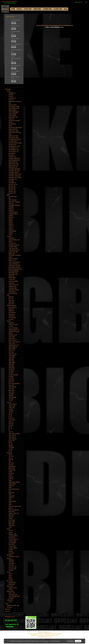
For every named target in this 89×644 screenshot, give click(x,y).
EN (85, 2)
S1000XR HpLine (13, 212)
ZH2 (10, 461)
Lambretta (10, 600)
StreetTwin (12, 283)
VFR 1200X (12, 337)
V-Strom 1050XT (13, 536)
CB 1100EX (12, 366)
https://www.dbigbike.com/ (55, 27)
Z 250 (10, 527)
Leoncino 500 (12, 569)
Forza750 (11, 323)
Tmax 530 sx (12, 437)
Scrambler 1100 (13, 141)
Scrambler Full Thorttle (15, 178)
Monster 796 (12, 191)
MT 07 (10, 429)
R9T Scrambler (13, 200)
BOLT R (11, 422)
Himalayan (11, 598)
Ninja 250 (11, 524)
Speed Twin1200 (13, 259)
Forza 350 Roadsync (14, 383)
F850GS (11, 221)
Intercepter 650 (13, 595)
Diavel (10, 126)
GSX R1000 (12, 538)
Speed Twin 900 (13, 252)
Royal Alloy (10, 586)
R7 (9, 430)
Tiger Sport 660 (13, 248)
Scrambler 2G (12, 98)
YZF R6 (11, 432)
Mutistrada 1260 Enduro (15, 127)
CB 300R (11, 394)
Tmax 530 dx (12, 435)
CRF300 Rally (12, 387)
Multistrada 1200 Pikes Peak (15, 133)
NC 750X (11, 352)
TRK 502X (11, 564)
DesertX (11, 96)
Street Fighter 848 (14, 108)
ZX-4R (10, 458)
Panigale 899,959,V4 (14, 158)
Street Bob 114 (13, 307)
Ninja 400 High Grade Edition (15, 507)
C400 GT (11, 229)
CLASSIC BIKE (58, 9)
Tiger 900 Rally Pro (14, 264)
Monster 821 (12, 188)
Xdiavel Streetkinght (14, 121)
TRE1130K (11, 560)
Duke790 (11, 297)
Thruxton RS (12, 243)
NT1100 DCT (12, 338)
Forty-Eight (12, 316)
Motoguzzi (10, 555)
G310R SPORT (12, 231)
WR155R (11, 446)
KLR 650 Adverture (14, 489)
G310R (10, 235)
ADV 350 (11, 382)
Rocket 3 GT (12, 260)
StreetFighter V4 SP (14, 146)
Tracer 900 (12, 420)
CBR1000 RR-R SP (14, 345)
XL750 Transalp (13, 328)
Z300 (10, 505)
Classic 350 (12, 593)
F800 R (11, 223)
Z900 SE (11, 479)
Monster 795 (12, 193)
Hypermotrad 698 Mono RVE (15, 102)
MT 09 (10, 427)
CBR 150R (11, 364)
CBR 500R (11, 361)
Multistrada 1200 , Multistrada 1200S (14, 137)
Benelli (9, 558)
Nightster (11, 311)
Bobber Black (12, 278)
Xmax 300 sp (12, 439)
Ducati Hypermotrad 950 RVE (16, 58)
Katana (11, 532)
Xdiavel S (11, 119)
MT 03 (10, 442)
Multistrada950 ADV (14, 160)
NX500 (11, 333)
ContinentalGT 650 (14, 596)
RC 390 (11, 299)
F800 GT (11, 224)
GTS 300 (9, 607)
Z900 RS (11, 477)
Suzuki (9, 529)
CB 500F (11, 378)
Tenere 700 (12, 406)
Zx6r (10, 491)
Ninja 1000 (12, 468)
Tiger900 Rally (13, 247)
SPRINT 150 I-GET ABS (13, 606)
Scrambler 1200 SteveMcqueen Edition (14, 240)
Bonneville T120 (13, 273)
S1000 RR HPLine (13, 214)
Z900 (10, 480)
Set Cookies (71, 641)
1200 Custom (12, 318)
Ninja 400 (11, 512)
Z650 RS (11, 460)
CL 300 (11, 326)
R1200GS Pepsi (13, 197)
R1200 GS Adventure (14, 202)
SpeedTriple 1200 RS (14, 266)
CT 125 (11, 401)
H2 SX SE (11, 463)
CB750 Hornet (13, 354)
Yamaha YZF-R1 (15, 26)
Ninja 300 (11, 515)
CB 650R (11, 371)
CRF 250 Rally (12, 397)
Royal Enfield (10, 591)
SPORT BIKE (28, 9)
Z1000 (10, 472)
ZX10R (10, 475)
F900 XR (11, 217)
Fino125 (11, 409)
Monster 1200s (13, 105)
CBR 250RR (12, 363)
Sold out (8, 611)
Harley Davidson (11, 306)
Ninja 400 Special (14, 510)
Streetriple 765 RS (14, 290)
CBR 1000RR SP (13, 347)
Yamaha (9, 403)
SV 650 (11, 550)
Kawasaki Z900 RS (16, 66)
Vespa (7, 604)
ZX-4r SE (11, 456)
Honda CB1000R (15, 20)
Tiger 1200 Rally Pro (14, 262)
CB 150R (11, 399)
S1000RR (11, 207)
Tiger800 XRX (13, 288)
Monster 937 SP (13, 184)
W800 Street (12, 484)
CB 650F (11, 373)
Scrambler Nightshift (14, 169)
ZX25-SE (11, 517)
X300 (10, 602)
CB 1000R (11, 370)
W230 (10, 454)
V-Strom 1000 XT (13, 539)
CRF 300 (11, 389)
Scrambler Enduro (14, 172)
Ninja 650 (11, 493)
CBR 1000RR (12, 349)
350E (10, 577)
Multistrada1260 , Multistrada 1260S (14, 130)
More (66, 9)
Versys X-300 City (14, 513)
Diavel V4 (11, 100)
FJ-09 (10, 416)
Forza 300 (11, 392)
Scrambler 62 (12, 183)
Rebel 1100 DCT (13, 340)
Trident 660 (12, 292)
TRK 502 (11, 565)
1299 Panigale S (13, 114)
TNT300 (11, 570)
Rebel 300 (12, 390)
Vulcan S (11, 498)
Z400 (10, 503)
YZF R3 (11, 444)
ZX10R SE (11, 474)
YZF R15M (11, 448)
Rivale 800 (12, 584)
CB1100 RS (12, 368)
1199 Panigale (12, 115)
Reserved (8, 609)
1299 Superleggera (14, 112)
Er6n (10, 500)
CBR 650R (11, 357)
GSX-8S (11, 531)
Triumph (9, 236)
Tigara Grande (13, 588)
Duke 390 (11, 304)
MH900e (11, 95)
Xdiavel (11, 122)
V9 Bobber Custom (14, 557)
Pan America (12, 312)
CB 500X (11, 377)
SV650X (11, 551)
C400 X (11, 228)
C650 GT (11, 226)
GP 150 (11, 590)
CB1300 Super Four (14, 330)
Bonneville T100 (13, 274)
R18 (10, 198)
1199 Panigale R (13, 110)
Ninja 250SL (12, 522)
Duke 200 (11, 300)
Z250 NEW (12, 525)
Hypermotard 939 (14, 165)
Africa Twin (12, 344)
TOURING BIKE (47, 9)
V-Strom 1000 (12, 541)
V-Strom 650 (12, 546)
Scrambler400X (13, 293)
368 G (10, 574)
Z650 (10, 494)
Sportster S (12, 314)
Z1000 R (11, 465)
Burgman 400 (12, 534)
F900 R (11, 219)
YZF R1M (11, 411)
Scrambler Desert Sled (15, 174)
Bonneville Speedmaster (15, 269)
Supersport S (12, 153)
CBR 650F (11, 359)
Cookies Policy (57, 641)
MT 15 (10, 451)
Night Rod (11, 309)
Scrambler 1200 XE (14, 245)
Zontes (9, 572)
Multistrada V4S (13, 117)
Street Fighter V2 (13, 152)
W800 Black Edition (14, 482)
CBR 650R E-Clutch (14, 331)
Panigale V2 (12, 93)
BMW (8, 195)
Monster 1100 (12, 145)
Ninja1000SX (12, 467)
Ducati (9, 91)
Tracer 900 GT (13, 404)
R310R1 (11, 579)
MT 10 (10, 415)
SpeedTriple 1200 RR (14, 267)
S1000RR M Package (14, 205)
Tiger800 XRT (13, 286)
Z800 (10, 487)
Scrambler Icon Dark (14, 171)
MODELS (19, 9)
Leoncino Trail (13, 567)
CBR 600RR (12, 356)
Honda (9, 321)
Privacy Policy (48, 641)
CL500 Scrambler (13, 375)
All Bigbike (8, 89)
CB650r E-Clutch (13, 325)
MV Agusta (10, 581)
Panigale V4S (12, 157)
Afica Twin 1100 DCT (14, 342)
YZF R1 (10, 413)
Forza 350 (11, 385)
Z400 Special (12, 501)
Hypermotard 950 (14, 164)
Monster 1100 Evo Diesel (15, 143)
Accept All (78, 641)
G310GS (11, 233)
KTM (8, 295)
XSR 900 (11, 423)
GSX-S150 (11, 553)
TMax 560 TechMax (14, 434)
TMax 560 (11, 408)
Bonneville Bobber (14, 271)
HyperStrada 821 (13, 167)
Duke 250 (11, 302)
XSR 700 (11, 425)
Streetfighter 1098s (14, 107)
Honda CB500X (15, 39)
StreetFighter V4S (14, 150)
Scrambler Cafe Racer (15, 176)
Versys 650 (12, 496)
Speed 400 (12, 254)
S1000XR (11, 210)
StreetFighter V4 (13, 148)
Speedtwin (12, 276)
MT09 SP (11, 418)
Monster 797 (12, 190)
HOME (13, 9)
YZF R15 (11, 449)
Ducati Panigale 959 (16, 44)
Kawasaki (9, 453)
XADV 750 (12, 351)
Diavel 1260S (12, 124)
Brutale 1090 (12, 583)
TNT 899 (11, 562)
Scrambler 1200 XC (14, 250)
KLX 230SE (12, 520)
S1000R (11, 216)
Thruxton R (12, 280)
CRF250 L (11, 396)
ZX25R (10, 519)
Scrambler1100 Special (15, 139)
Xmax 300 (12, 441)
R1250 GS (11, 204)
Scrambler (11, 181)
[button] (69, 9)
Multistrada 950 (13, 162)
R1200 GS (11, 209)
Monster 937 (12, 186)
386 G (10, 576)
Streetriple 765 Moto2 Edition (15, 256)
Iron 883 (11, 319)
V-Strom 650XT (13, 548)
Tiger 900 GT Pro (14, 285)
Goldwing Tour (13, 335)
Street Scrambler (13, 281)
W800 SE (11, 486)
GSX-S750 (11, 544)
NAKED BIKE (37, 9)
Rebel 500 (11, 380)
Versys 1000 (12, 470)
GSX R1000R (12, 543)
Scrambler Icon (13, 179)
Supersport (12, 155)
